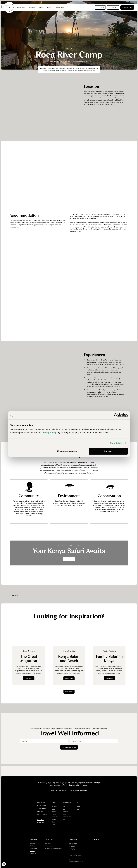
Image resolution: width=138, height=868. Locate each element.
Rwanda (54, 814)
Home (51, 61)
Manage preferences (69, 451)
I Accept (108, 451)
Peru (64, 819)
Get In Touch (41, 820)
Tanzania (54, 819)
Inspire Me (40, 823)
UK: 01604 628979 (59, 790)
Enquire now (69, 559)
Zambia (54, 824)
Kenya (69, 61)
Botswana (54, 806)
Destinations (58, 61)
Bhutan (78, 806)
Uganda (54, 822)
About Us (40, 811)
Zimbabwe (54, 827)
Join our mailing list (69, 747)
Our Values (33, 846)
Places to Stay (42, 805)
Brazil (64, 806)
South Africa (55, 817)
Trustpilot (15, 595)
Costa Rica (65, 812)
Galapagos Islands (67, 817)
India (78, 809)
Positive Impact (42, 814)
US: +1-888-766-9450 (78, 790)
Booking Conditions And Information (53, 848)
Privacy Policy (48, 843)
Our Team (32, 851)
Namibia (54, 812)
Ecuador (65, 814)
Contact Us (33, 854)
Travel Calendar (42, 808)
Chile (64, 809)
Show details (116, 443)
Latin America (67, 803)
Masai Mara (75, 61)
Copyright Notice (49, 846)
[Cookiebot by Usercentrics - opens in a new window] (116, 415)
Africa (64, 61)
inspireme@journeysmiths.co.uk (77, 861)
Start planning (127, 7)
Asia (78, 803)
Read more (30, 678)
